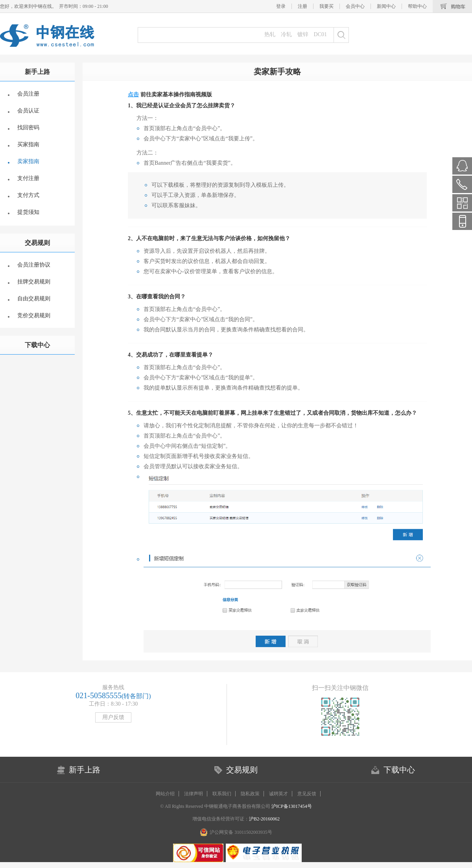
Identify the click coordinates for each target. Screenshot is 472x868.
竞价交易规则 (34, 315)
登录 (281, 6)
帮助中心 (417, 6)
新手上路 (37, 72)
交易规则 (37, 243)
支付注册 (28, 178)
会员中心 (355, 6)
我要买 (326, 6)
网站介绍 (165, 794)
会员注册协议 (34, 265)
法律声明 (194, 794)
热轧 (270, 34)
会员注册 (28, 94)
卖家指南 (28, 161)
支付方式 (28, 195)
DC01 (320, 34)
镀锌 (303, 34)
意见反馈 (307, 794)
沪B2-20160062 (264, 819)
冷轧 (286, 34)
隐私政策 (250, 794)
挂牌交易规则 (34, 282)
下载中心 (37, 345)
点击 (133, 95)
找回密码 (28, 128)
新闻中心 (386, 6)
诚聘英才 (278, 794)
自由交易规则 (34, 299)
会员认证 (28, 111)
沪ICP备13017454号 (291, 806)
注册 (302, 6)
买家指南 (28, 144)
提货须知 (28, 212)
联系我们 (222, 794)
